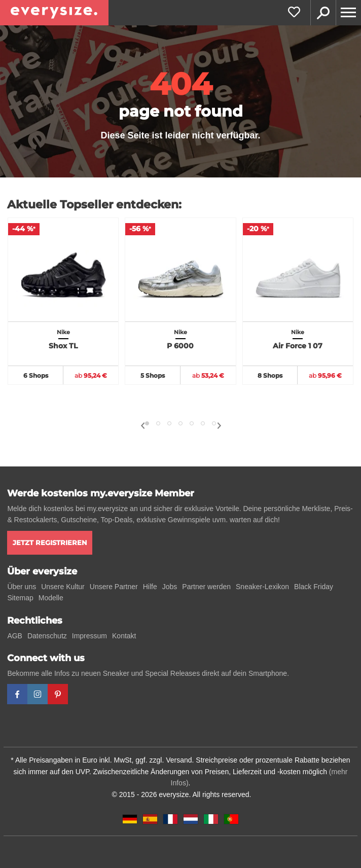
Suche (323, 13)
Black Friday (314, 587)
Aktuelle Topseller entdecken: (94, 205)
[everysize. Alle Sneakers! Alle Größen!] (54, 13)
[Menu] (348, 13)
